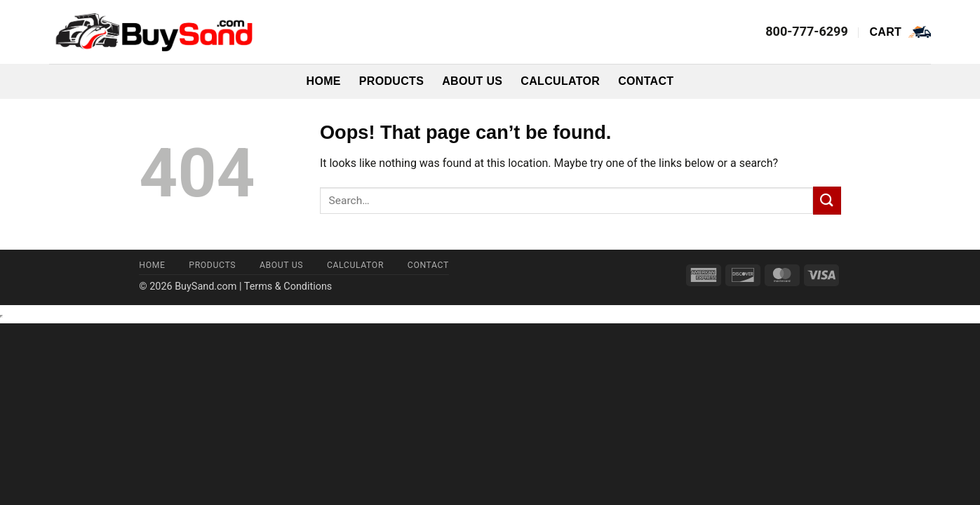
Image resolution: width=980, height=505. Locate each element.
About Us (472, 81)
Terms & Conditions (288, 287)
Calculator (560, 81)
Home (324, 81)
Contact (646, 81)
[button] (900, 32)
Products (391, 81)
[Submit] (827, 200)
